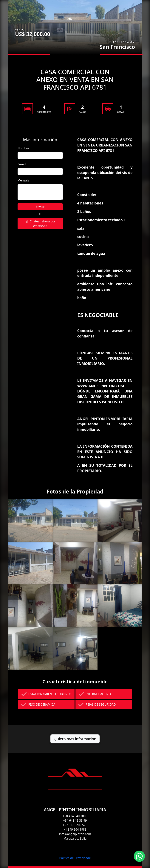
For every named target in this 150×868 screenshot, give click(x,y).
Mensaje (23, 180)
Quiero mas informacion (75, 739)
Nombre (23, 148)
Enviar (40, 207)
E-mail (22, 164)
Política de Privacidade (75, 858)
